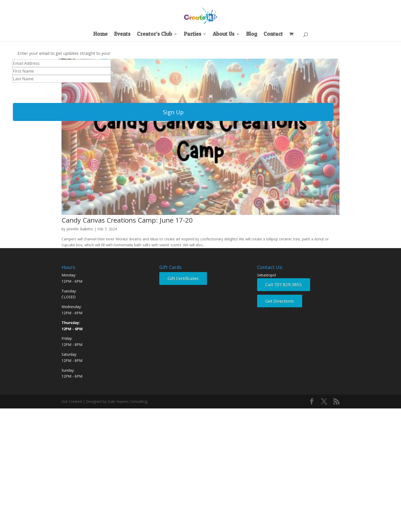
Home (100, 35)
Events (122, 35)
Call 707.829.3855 (284, 285)
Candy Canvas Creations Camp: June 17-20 (127, 220)
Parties (193, 35)
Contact (273, 35)
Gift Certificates (183, 278)
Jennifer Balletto (80, 229)
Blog (252, 35)
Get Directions (280, 301)
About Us (224, 35)
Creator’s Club (155, 35)
